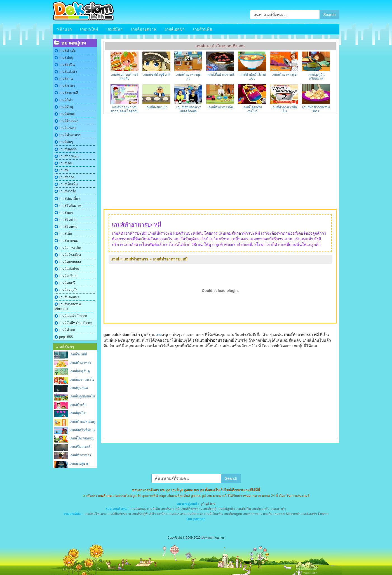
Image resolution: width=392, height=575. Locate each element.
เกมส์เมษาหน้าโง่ (82, 380)
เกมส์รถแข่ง (195, 514)
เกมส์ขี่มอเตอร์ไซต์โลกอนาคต (81, 447)
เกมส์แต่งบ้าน (69, 269)
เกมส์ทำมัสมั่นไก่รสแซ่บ (252, 76)
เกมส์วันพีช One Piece (76, 323)
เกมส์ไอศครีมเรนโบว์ (252, 109)
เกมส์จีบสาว (68, 220)
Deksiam (208, 537)
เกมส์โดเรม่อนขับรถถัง (82, 439)
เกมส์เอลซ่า (175, 29)
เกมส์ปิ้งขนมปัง (156, 107)
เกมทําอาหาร (253, 514)
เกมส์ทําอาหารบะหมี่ (170, 259)
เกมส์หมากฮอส (70, 262)
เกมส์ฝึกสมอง (69, 121)
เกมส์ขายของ (69, 241)
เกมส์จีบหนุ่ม (68, 227)
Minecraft (293, 514)
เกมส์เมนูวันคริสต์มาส (316, 76)
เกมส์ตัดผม (67, 114)
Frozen (323, 514)
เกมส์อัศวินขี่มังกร (82, 430)
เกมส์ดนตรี (67, 283)
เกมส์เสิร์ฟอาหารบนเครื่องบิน (188, 109)
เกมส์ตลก (66, 213)
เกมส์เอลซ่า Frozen (73, 316)
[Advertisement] (220, 162)
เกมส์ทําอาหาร (70, 135)
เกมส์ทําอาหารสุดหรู (188, 76)
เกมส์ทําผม (67, 330)
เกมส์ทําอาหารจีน (220, 107)
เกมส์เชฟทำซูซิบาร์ (157, 75)
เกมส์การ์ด (67, 177)
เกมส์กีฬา (66, 100)
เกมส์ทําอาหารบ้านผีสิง (80, 456)
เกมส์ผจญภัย (68, 290)
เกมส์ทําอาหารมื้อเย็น (284, 109)
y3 (203, 504)
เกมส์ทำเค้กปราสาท (78, 405)
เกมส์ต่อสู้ (66, 58)
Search (329, 15)
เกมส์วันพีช (203, 29)
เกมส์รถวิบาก (69, 276)
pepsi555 (66, 337)
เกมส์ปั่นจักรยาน (119, 514)
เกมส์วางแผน (69, 156)
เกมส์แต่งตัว (68, 72)
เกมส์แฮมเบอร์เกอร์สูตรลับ (125, 76)
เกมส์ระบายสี (69, 93)
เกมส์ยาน (66, 79)
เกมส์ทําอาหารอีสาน (80, 363)
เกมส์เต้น (66, 163)
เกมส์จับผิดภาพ (70, 206)
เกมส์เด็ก (66, 234)
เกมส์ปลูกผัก (68, 149)
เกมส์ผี (64, 170)
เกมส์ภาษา (67, 86)
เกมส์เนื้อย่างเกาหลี (220, 75)
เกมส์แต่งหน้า (69, 297)
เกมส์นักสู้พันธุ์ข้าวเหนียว (150, 514)
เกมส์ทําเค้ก (68, 51)
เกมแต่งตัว (278, 509)
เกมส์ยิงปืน (67, 65)
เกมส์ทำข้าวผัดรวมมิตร (316, 109)
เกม (159, 335)
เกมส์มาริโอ (68, 191)
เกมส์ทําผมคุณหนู (82, 422)
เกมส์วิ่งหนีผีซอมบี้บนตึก (78, 355)
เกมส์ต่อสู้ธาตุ (79, 464)
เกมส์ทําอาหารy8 (284, 75)
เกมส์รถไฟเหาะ (96, 514)
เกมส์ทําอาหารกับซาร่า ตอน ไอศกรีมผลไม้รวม (125, 111)
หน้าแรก (64, 29)
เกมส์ (115, 259)
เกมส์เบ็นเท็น (69, 184)
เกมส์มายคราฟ (144, 29)
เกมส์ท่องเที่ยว (70, 199)
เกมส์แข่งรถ (68, 128)
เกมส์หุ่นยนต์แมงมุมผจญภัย (80, 388)
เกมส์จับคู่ (66, 107)
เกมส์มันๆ (114, 29)
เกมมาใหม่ (89, 29)
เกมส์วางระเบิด (70, 248)
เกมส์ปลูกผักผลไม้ (82, 396)
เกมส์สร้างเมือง (70, 255)
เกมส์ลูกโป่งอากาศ (78, 414)
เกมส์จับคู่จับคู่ (80, 371)
